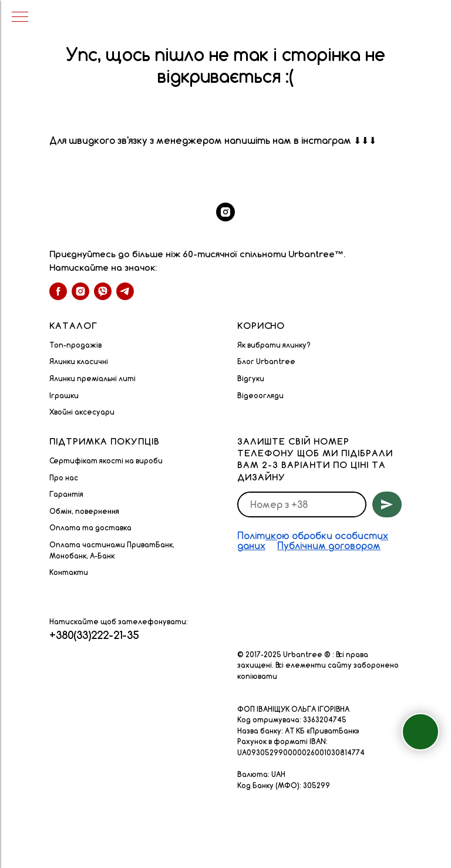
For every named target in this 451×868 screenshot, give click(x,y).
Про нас (64, 478)
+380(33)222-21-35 (94, 635)
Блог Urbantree (266, 361)
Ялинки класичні (79, 361)
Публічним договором (329, 546)
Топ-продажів (75, 345)
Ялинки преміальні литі (92, 379)
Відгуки (251, 379)
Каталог (73, 326)
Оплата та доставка (90, 528)
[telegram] (125, 291)
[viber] (103, 291)
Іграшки (64, 396)
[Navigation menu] (20, 18)
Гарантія (66, 494)
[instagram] (225, 212)
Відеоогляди (260, 396)
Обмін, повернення (84, 511)
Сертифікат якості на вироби (106, 461)
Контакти (69, 572)
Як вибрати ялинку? (274, 345)
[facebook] (58, 291)
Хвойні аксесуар (80, 412)
